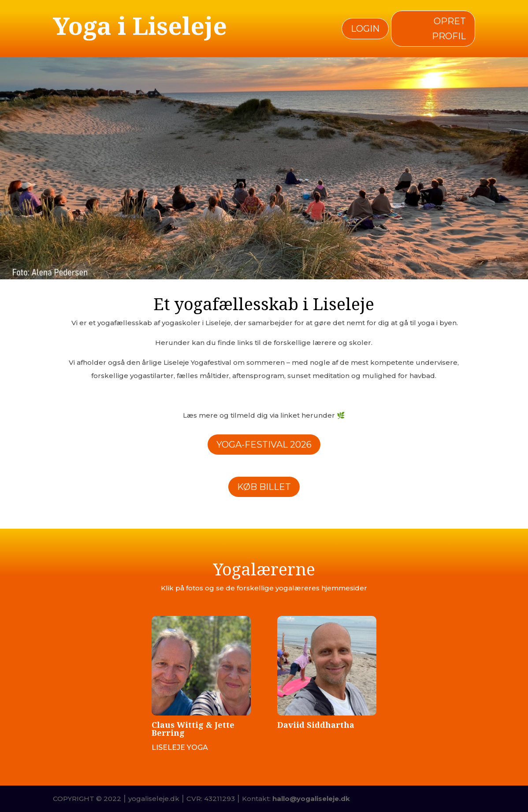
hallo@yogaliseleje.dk (311, 799)
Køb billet (264, 487)
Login (365, 29)
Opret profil (449, 29)
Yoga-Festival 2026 (264, 445)
